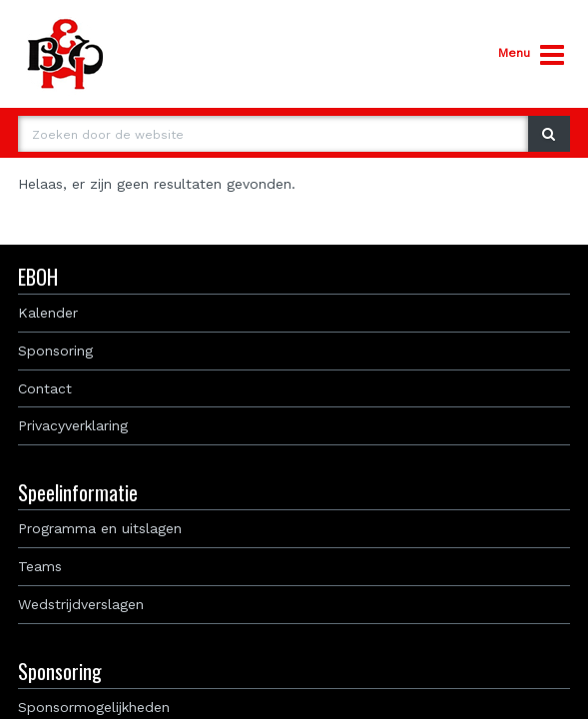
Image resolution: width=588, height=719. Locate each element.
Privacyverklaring (73, 425)
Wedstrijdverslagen (81, 604)
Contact (45, 388)
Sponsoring (55, 351)
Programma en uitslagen (100, 528)
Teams (40, 566)
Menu (531, 55)
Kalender (48, 313)
